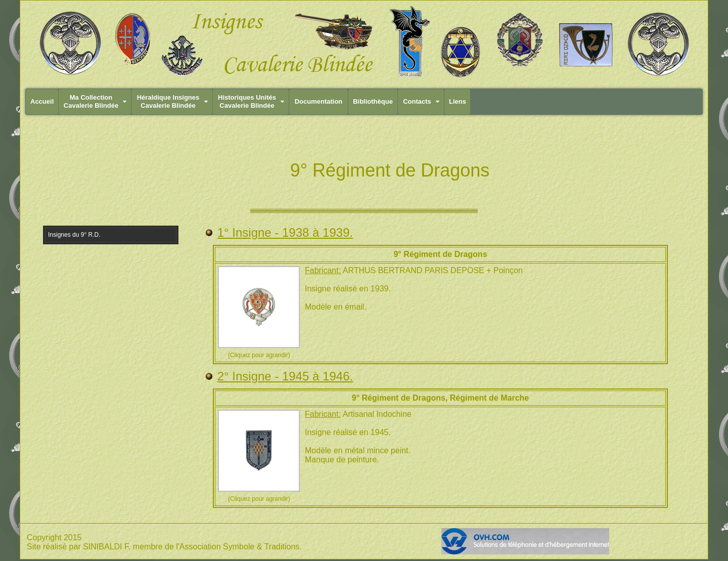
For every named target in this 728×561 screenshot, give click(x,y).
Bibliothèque (373, 101)
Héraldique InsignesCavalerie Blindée (168, 101)
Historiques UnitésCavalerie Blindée (247, 101)
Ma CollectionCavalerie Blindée (91, 101)
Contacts (417, 101)
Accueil (42, 101)
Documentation (319, 101)
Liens (458, 101)
